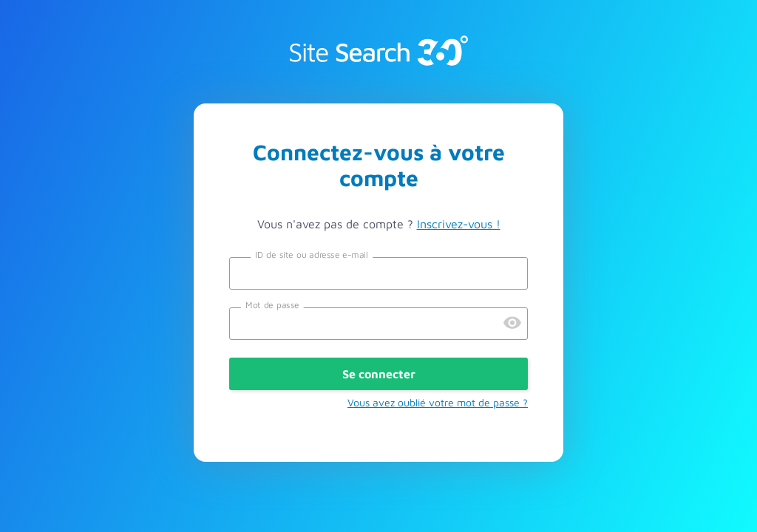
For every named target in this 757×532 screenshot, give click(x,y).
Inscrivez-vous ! (459, 224)
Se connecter (379, 374)
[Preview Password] (512, 324)
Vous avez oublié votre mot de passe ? (438, 402)
